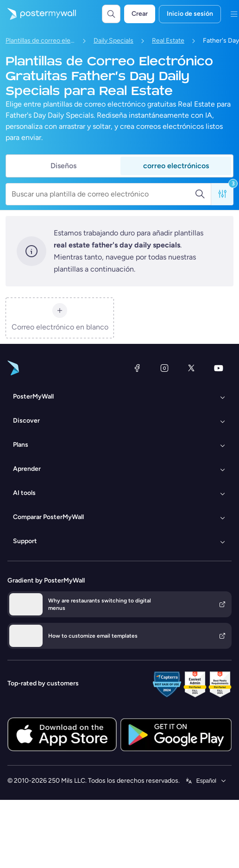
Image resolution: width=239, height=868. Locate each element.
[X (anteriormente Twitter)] (191, 368)
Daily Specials (113, 41)
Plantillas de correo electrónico (40, 41)
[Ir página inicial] (38, 14)
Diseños (63, 166)
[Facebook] (137, 368)
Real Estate (168, 41)
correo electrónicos (176, 166)
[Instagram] (164, 368)
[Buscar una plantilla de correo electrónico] (103, 194)
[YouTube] (219, 368)
